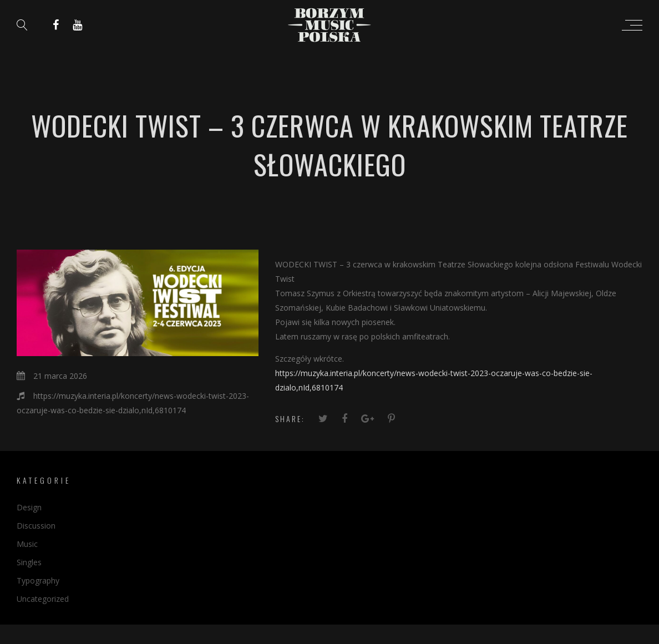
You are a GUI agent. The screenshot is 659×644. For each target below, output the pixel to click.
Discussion (36, 526)
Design (29, 507)
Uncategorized (43, 599)
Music (27, 544)
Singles (29, 562)
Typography (38, 580)
